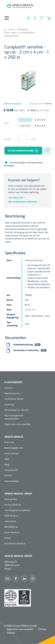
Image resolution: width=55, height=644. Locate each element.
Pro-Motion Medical (15, 543)
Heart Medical (12, 532)
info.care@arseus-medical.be (23, 202)
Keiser (8, 538)
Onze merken (12, 453)
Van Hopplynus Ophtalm (18, 510)
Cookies (11, 633)
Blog (7, 464)
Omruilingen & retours (16, 410)
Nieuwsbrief (11, 470)
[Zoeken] (28, 18)
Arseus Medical (13, 505)
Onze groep (11, 499)
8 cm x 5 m (40, 126)
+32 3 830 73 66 (16, 198)
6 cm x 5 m (25, 126)
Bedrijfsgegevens (14, 448)
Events (8, 476)
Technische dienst (14, 399)
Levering (9, 404)
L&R (7, 223)
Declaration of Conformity (26, 350)
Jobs (7, 459)
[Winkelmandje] (47, 18)
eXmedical (10, 521)
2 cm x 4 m (25, 120)
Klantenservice (13, 393)
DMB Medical (11, 516)
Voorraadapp (11, 481)
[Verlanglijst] (40, 18)
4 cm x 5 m (40, 120)
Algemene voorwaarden (18, 424)
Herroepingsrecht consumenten (14, 417)
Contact (9, 388)
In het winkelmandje (23, 151)
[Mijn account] (33, 18)
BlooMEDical (11, 527)
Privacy (42, 629)
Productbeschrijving (23, 345)
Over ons (9, 442)
